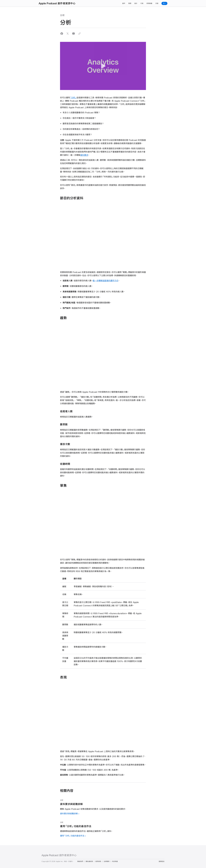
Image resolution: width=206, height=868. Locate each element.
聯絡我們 (80, 861)
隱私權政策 (89, 861)
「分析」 (73, 98)
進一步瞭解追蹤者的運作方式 (105, 281)
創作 (124, 3)
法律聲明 (107, 861)
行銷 (142, 3)
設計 (136, 3)
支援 (157, 3)
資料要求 (84, 155)
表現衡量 (149, 3)
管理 (130, 3)
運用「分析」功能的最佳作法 (72, 836)
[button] (62, 34)
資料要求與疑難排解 (69, 813)
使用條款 (98, 861)
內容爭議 (115, 861)
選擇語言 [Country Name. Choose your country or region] (162, 861)
